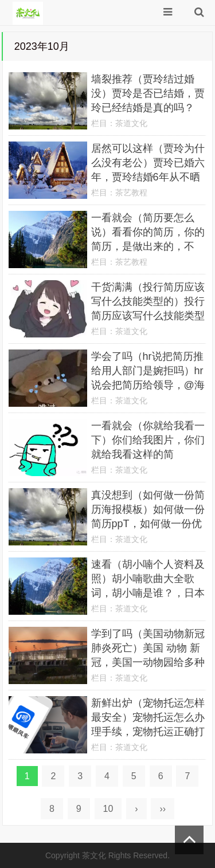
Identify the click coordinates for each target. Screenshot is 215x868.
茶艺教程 (131, 193)
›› (163, 809)
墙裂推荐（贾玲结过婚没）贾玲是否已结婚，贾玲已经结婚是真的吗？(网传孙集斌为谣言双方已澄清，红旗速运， (148, 108)
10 (108, 809)
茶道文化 (131, 123)
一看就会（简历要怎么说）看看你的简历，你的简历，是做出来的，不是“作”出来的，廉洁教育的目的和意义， (148, 246)
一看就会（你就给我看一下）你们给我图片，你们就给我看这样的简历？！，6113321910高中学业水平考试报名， (148, 454)
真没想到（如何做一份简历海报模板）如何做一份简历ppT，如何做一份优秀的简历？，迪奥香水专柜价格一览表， (148, 524)
